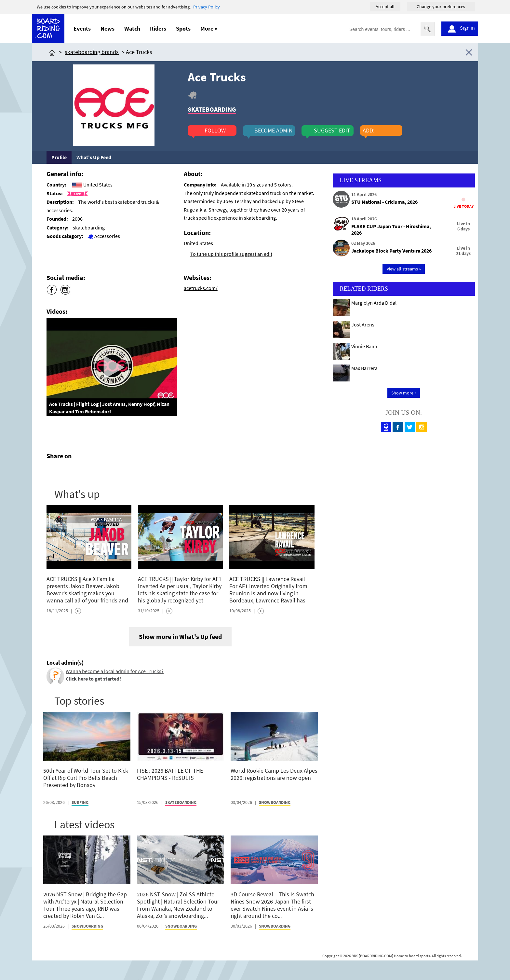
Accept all (385, 7)
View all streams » (404, 269)
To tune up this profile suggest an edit (231, 254)
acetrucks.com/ (201, 288)
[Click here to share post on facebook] (53, 471)
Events (82, 28)
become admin (274, 131)
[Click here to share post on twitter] (67, 471)
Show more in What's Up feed (180, 636)
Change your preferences (441, 7)
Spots (183, 28)
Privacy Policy (207, 7)
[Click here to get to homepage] (52, 52)
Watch (132, 28)
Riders (158, 28)
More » (209, 28)
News (107, 28)
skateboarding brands (92, 52)
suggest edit (332, 131)
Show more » (404, 393)
